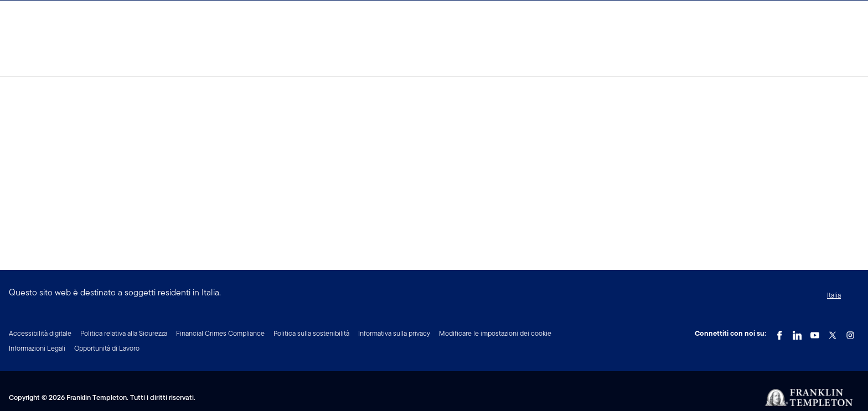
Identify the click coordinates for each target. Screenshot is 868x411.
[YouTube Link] (815, 332)
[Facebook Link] (779, 332)
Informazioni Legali (37, 348)
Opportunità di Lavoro (107, 348)
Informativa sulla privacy (394, 333)
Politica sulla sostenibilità (311, 333)
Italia (834, 295)
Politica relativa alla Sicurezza (124, 333)
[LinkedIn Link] (797, 332)
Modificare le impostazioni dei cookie (495, 333)
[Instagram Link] (850, 332)
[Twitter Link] (833, 332)
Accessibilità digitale (40, 333)
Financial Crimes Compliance (220, 333)
